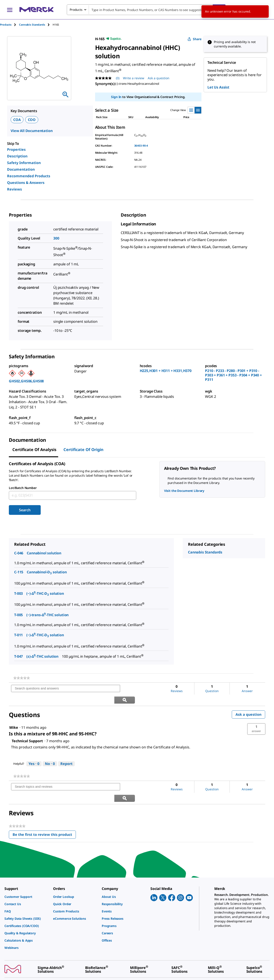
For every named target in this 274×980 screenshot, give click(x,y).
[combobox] (146, 10)
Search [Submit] (25, 510)
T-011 (18, 635)
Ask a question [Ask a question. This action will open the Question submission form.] (159, 78)
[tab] (10, 25)
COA (17, 120)
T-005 (18, 615)
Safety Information (24, 163)
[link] (22, 678)
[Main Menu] (10, 10)
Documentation (21, 169)
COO (32, 120)
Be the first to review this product (44, 813)
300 (56, 238)
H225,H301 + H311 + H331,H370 (166, 371)
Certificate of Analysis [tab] (34, 449)
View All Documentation (32, 131)
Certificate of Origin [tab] (83, 449)
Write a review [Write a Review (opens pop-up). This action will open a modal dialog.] (134, 78)
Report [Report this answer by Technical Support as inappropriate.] (66, 752)
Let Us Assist (218, 87)
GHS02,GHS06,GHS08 (26, 381)
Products (6, 25)
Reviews (14, 189)
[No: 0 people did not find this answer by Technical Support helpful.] (50, 753)
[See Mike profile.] (14, 716)
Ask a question (248, 703)
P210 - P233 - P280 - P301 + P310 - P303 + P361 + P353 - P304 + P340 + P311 (233, 375)
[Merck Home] (36, 10)
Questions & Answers (26, 183)
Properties (16, 149)
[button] (256, 718)
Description (17, 156)
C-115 (19, 572)
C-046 (19, 553)
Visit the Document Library (184, 491)
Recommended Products (29, 176)
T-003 (18, 593)
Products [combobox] (76, 10)
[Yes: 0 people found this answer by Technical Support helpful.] (34, 753)
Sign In (116, 97)
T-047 (18, 656)
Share (194, 39)
